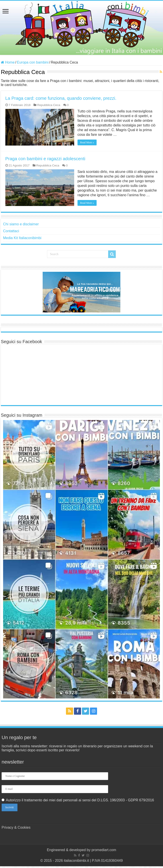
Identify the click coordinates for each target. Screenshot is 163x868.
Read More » (87, 142)
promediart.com (104, 850)
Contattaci (11, 231)
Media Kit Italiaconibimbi (22, 238)
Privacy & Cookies (16, 827)
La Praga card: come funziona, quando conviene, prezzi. (61, 98)
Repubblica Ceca (49, 105)
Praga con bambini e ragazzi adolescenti (45, 159)
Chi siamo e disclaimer (21, 224)
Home (8, 62)
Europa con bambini (33, 62)
